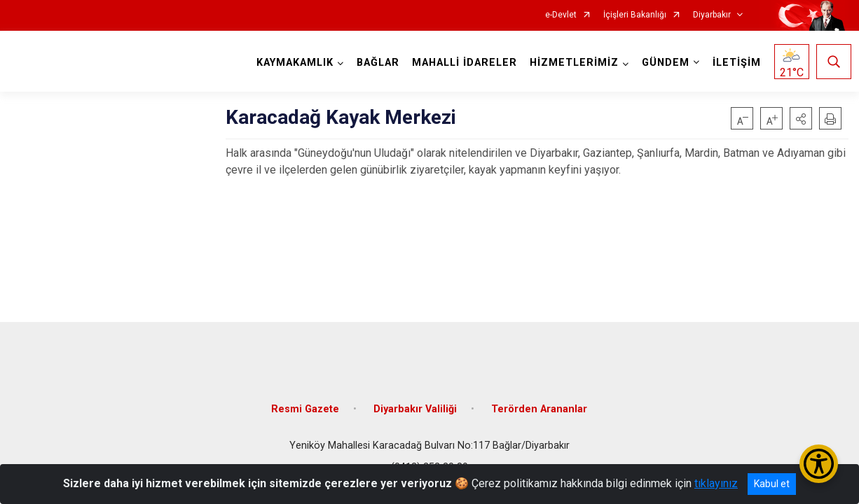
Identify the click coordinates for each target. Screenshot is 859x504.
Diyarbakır (712, 15)
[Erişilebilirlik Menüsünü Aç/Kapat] (819, 464)
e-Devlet (561, 15)
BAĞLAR (375, 63)
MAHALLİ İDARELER (462, 63)
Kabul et (772, 484)
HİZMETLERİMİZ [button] (571, 63)
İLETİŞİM (734, 63)
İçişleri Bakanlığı (635, 15)
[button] (801, 118)
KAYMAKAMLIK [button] (292, 63)
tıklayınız (716, 483)
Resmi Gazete (305, 401)
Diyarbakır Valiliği (415, 401)
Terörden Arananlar (539, 401)
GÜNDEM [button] (663, 63)
